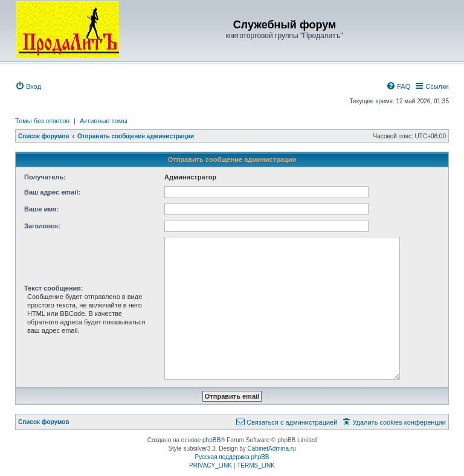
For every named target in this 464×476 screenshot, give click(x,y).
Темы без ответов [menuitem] (42, 121)
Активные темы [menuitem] (104, 121)
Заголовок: (42, 226)
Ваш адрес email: (52, 192)
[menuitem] (28, 86)
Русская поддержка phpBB (232, 457)
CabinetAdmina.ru (272, 449)
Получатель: (45, 177)
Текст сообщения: (53, 288)
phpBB (211, 440)
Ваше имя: (41, 209)
